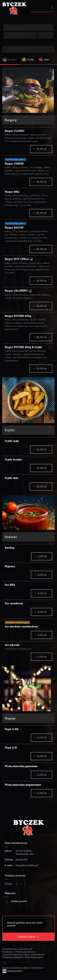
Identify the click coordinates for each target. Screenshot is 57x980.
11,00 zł (41, 756)
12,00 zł (41, 449)
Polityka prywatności (25, 952)
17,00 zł (41, 468)
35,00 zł (41, 213)
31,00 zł (41, 149)
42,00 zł (41, 337)
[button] (31, 259)
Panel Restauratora (34, 957)
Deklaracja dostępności (13, 957)
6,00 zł (41, 775)
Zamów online (28, 937)
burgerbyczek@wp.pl (27, 865)
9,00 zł (41, 738)
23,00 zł (41, 486)
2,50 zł (42, 556)
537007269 (22, 860)
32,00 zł (41, 182)
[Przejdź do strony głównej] (14, 9)
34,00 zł (41, 306)
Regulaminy (8, 952)
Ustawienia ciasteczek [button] (13, 954)
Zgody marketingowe (34, 954)
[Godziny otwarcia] (25, 884)
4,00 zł (41, 575)
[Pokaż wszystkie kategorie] (52, 60)
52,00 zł (41, 369)
